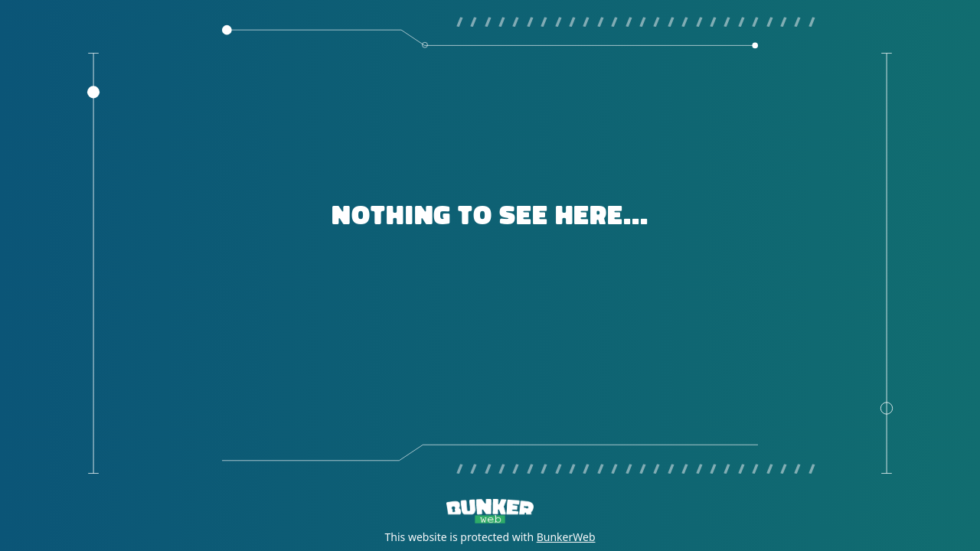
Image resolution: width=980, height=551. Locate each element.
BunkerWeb (566, 537)
